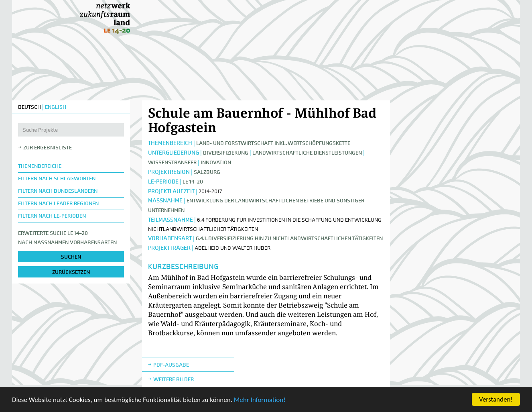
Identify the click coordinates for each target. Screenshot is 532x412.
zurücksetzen (71, 272)
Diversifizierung (226, 153)
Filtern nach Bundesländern (58, 191)
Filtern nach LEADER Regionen (58, 203)
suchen (71, 257)
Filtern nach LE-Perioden (52, 216)
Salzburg (207, 172)
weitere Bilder (174, 379)
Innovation (216, 162)
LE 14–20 (193, 182)
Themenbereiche (40, 166)
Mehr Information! (260, 400)
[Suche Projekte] (71, 130)
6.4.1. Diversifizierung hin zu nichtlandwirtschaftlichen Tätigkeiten (289, 238)
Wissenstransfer (172, 162)
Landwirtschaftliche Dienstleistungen (307, 153)
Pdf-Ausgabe (171, 365)
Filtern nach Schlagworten (57, 178)
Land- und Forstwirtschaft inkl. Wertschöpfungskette (273, 143)
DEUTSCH (29, 107)
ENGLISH (56, 107)
